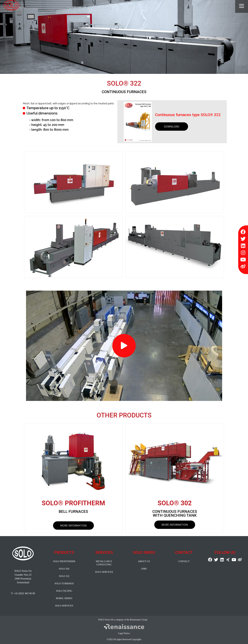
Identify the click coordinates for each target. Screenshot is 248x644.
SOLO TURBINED (64, 583)
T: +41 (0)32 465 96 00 (23, 593)
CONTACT (184, 561)
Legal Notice (124, 633)
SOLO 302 (64, 569)
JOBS (144, 569)
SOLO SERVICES (64, 606)
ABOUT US (144, 561)
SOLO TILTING (64, 591)
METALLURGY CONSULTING (104, 563)
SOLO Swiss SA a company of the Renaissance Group (123, 620)
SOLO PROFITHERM (64, 561)
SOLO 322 (64, 576)
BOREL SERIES (64, 598)
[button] (124, 346)
